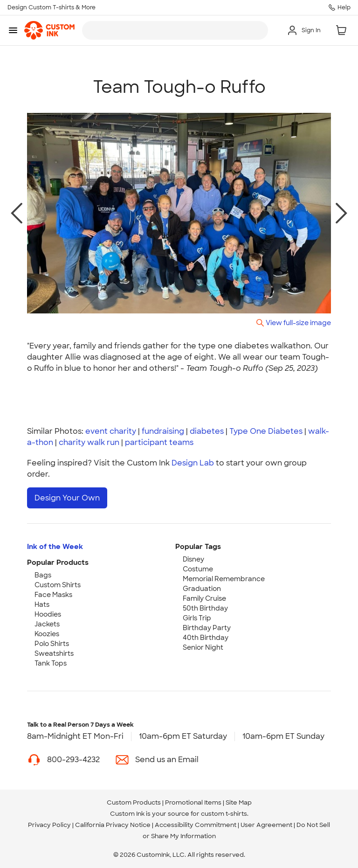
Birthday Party (207, 628)
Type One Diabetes (266, 431)
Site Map (239, 802)
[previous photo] (17, 213)
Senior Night (203, 647)
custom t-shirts (224, 814)
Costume (198, 569)
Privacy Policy (49, 825)
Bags (43, 575)
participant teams (159, 442)
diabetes (207, 431)
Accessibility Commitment (196, 825)
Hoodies (48, 614)
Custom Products (134, 802)
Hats (42, 604)
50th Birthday (205, 608)
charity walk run (89, 442)
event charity (111, 431)
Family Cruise (204, 598)
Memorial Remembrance (224, 579)
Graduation (202, 589)
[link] (49, 30)
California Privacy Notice (113, 825)
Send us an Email (167, 760)
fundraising (163, 431)
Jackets (47, 624)
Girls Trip (197, 618)
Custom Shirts (58, 585)
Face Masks (53, 595)
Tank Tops (51, 663)
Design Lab (193, 463)
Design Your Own (67, 498)
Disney (193, 559)
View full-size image (298, 323)
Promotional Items (193, 802)
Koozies (47, 634)
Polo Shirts (52, 644)
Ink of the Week (55, 547)
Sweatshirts (54, 653)
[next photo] (341, 213)
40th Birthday (206, 638)
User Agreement (266, 825)
